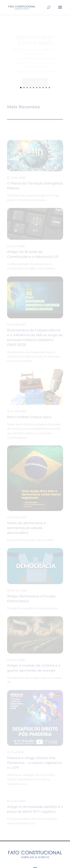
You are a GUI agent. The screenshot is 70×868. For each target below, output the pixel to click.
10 (49, 88)
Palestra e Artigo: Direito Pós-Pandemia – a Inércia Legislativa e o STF (34, 763)
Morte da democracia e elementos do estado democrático (27, 528)
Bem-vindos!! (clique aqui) (29, 417)
